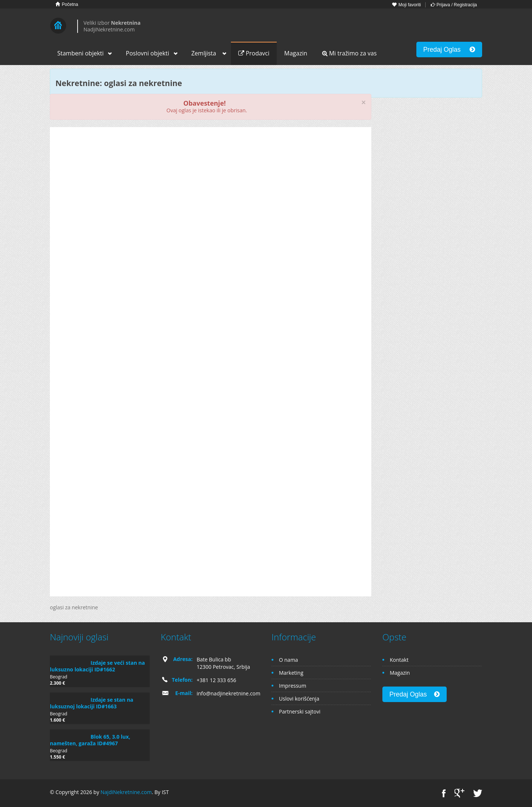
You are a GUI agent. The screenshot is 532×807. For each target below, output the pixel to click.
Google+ (459, 793)
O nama (289, 660)
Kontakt (399, 660)
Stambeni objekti (81, 53)
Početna (67, 4)
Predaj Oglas (449, 50)
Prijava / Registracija (454, 5)
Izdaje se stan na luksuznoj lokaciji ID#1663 (92, 703)
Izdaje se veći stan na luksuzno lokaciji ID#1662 (97, 666)
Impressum (293, 686)
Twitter (478, 793)
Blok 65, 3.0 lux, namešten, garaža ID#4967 (90, 740)
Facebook (444, 793)
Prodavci (254, 53)
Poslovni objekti (148, 53)
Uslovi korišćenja (299, 699)
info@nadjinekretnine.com (229, 693)
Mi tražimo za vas (349, 53)
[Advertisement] (211, 190)
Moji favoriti (406, 5)
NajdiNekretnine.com (126, 792)
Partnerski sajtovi (300, 711)
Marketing (291, 673)
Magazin (296, 53)
